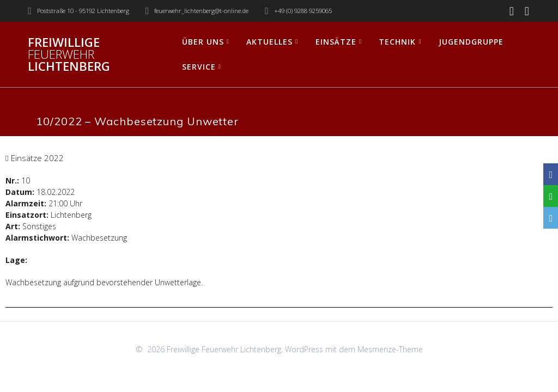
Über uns (203, 42)
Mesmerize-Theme (390, 349)
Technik (397, 42)
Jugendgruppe (471, 42)
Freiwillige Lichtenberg (69, 55)
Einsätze (336, 42)
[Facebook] (551, 174)
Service (199, 67)
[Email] (551, 218)
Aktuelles (269, 42)
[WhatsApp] (551, 196)
